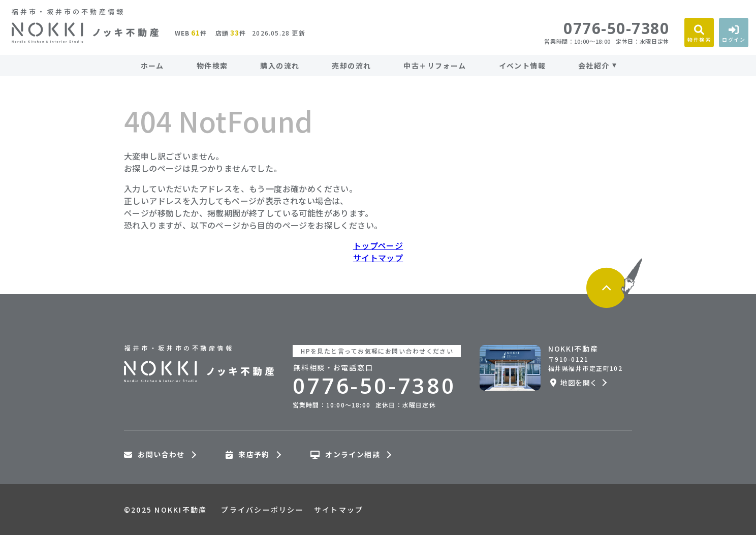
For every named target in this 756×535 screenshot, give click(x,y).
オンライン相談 (345, 455)
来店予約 (248, 455)
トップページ (378, 245)
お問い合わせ (154, 455)
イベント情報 (522, 66)
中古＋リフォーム (435, 66)
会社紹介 (594, 66)
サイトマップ (378, 258)
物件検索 (212, 66)
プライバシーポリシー (262, 510)
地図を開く (574, 383)
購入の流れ (280, 66)
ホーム (152, 66)
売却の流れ (351, 66)
